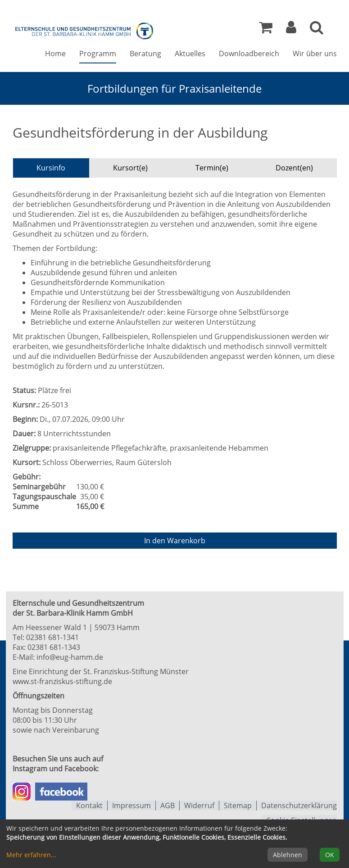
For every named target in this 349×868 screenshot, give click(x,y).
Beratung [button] (145, 54)
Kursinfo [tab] (51, 168)
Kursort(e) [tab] (130, 168)
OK (330, 855)
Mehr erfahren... (31, 855)
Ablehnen (288, 855)
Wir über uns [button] (315, 54)
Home (55, 54)
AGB (168, 805)
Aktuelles (190, 54)
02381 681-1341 (52, 637)
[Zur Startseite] (85, 31)
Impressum (131, 805)
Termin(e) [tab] (212, 168)
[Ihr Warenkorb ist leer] (266, 30)
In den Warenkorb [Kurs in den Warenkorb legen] (175, 541)
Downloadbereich (249, 54)
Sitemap (238, 805)
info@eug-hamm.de (70, 657)
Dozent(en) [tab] (294, 168)
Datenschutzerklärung (299, 805)
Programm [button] (98, 54)
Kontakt (89, 805)
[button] (291, 30)
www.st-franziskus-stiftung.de (62, 681)
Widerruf (199, 805)
